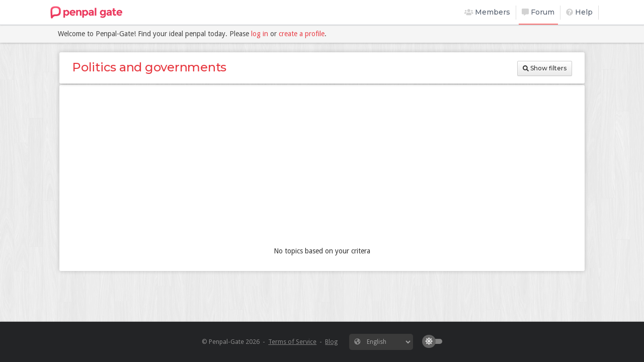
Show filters (545, 68)
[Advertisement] (322, 168)
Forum (538, 12)
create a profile (302, 34)
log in (260, 34)
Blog (331, 342)
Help (579, 12)
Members (488, 12)
